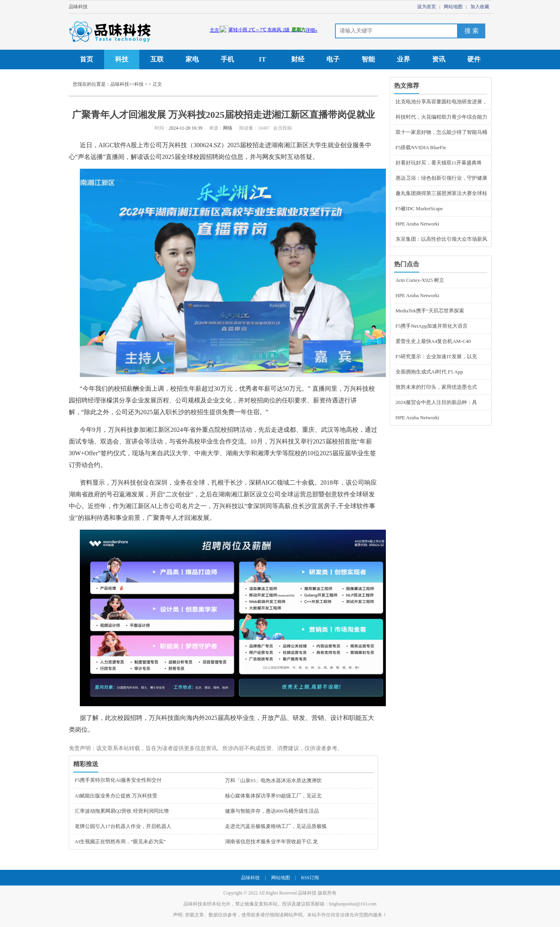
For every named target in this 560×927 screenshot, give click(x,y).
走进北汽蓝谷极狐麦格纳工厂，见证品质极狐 (276, 826)
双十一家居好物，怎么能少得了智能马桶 (441, 132)
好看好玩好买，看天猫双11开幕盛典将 (439, 163)
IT (263, 59)
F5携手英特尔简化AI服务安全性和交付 (118, 780)
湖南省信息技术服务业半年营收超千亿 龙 (271, 841)
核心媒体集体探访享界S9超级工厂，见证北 (274, 796)
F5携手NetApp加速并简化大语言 (432, 326)
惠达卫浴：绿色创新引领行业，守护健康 (441, 178)
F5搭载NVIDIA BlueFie (421, 147)
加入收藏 (480, 7)
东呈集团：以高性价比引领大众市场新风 (441, 239)
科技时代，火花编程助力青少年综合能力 (441, 117)
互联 (157, 59)
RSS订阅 (310, 878)
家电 (192, 59)
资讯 (439, 59)
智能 (368, 59)
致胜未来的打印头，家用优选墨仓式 (436, 387)
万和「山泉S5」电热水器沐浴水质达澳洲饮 (274, 780)
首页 (86, 59)
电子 (333, 59)
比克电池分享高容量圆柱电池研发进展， (441, 102)
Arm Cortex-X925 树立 (420, 280)
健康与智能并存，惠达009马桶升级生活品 (272, 811)
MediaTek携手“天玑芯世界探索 (430, 311)
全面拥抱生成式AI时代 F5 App (429, 372)
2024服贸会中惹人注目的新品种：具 (436, 402)
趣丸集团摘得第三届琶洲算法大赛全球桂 (441, 193)
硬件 (474, 59)
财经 (298, 59)
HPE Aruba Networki (418, 224)
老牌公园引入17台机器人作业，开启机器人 (123, 826)
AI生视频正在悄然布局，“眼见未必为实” (120, 841)
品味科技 (78, 7)
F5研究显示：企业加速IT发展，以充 (436, 356)
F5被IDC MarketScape (419, 208)
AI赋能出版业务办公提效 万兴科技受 (116, 796)
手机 (227, 59)
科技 (122, 59)
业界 (403, 59)
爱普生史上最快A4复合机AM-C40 (433, 341)
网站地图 (453, 7)
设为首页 (427, 7)
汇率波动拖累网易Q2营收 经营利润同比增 (122, 811)
